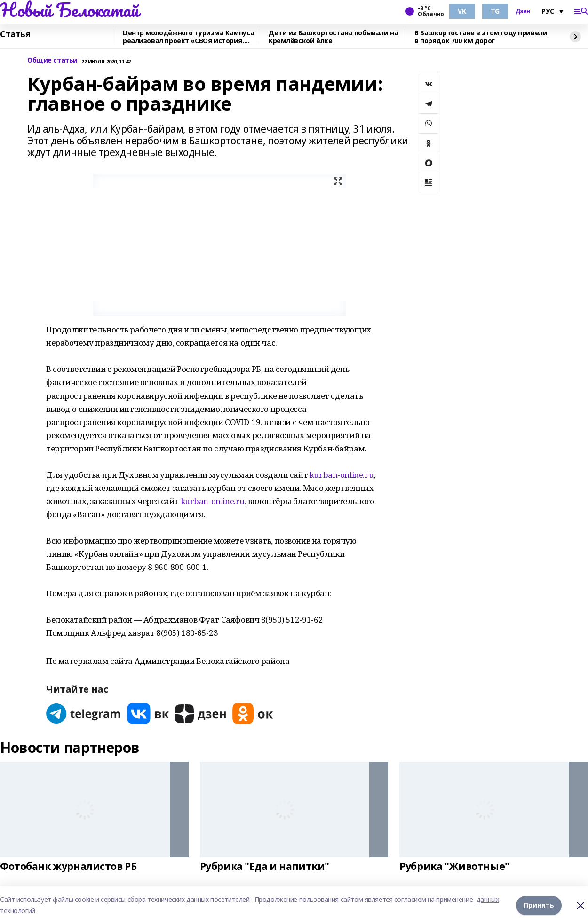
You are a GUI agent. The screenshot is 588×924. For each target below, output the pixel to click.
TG (495, 11)
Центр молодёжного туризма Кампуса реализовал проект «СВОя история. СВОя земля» (188, 37)
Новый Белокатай (69, 10)
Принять (539, 905)
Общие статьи (52, 60)
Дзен (523, 11)
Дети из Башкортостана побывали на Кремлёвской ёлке (333, 37)
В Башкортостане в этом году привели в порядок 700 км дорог (481, 37)
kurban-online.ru (342, 475)
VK (462, 11)
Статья (15, 34)
